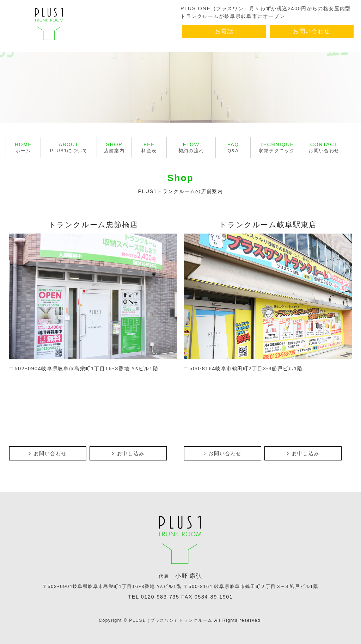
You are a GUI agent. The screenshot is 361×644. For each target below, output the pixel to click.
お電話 (224, 31)
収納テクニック (277, 147)
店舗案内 (114, 147)
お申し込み (128, 453)
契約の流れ (191, 147)
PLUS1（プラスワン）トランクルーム (171, 620)
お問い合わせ (312, 31)
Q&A (233, 147)
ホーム (23, 147)
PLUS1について (69, 147)
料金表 (149, 147)
